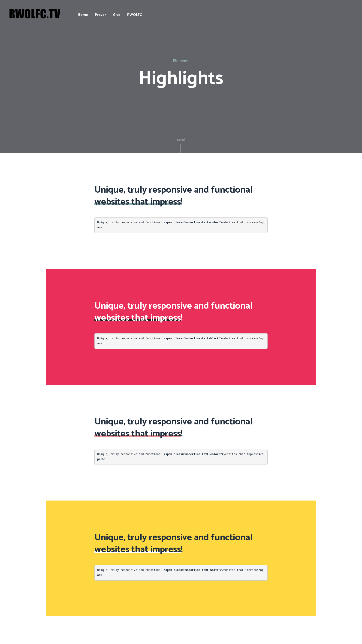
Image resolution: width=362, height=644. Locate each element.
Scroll (181, 145)
